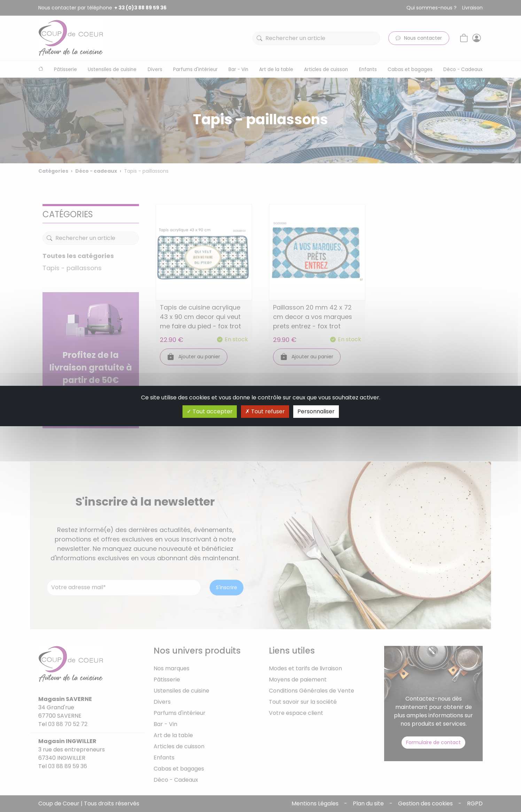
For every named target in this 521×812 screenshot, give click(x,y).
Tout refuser (265, 411)
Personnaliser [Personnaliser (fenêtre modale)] (316, 411)
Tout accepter (210, 411)
